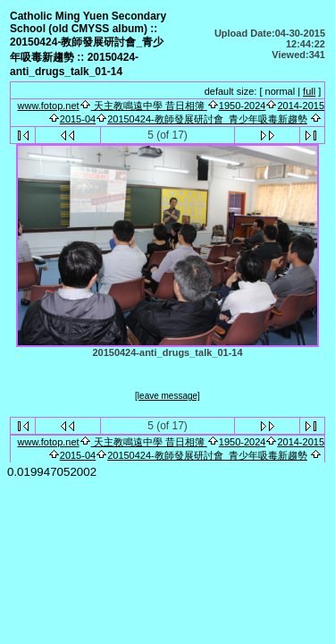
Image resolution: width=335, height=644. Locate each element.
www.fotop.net (49, 106)
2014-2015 (301, 106)
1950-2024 (243, 106)
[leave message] (167, 396)
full (309, 91)
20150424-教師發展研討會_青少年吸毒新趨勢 (207, 119)
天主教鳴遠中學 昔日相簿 (149, 106)
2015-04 (78, 119)
